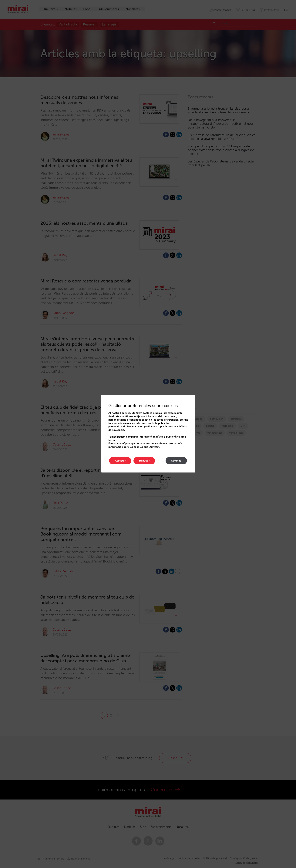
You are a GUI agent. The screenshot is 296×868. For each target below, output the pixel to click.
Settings (176, 461)
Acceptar (120, 461)
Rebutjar (144, 461)
